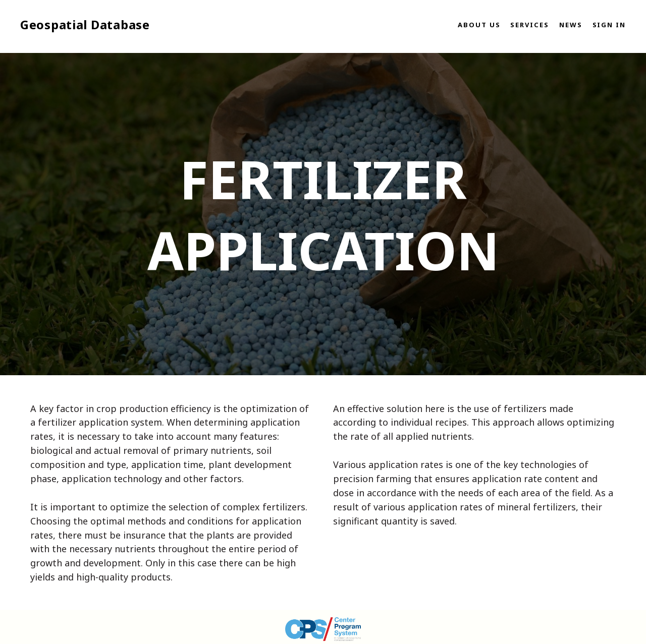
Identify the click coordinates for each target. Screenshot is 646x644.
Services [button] (529, 25)
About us (479, 25)
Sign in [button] (609, 25)
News (571, 25)
